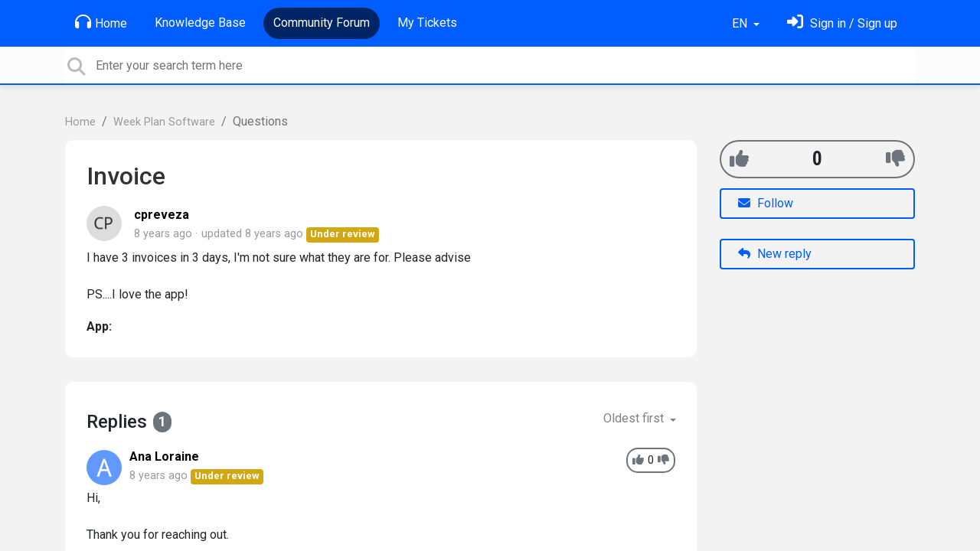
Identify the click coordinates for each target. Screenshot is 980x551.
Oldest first (635, 418)
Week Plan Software (164, 122)
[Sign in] (842, 23)
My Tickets (427, 23)
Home (101, 22)
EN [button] (741, 23)
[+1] (739, 159)
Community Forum (322, 23)
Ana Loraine (164, 456)
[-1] (895, 159)
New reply (775, 254)
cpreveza (162, 215)
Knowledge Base (200, 23)
